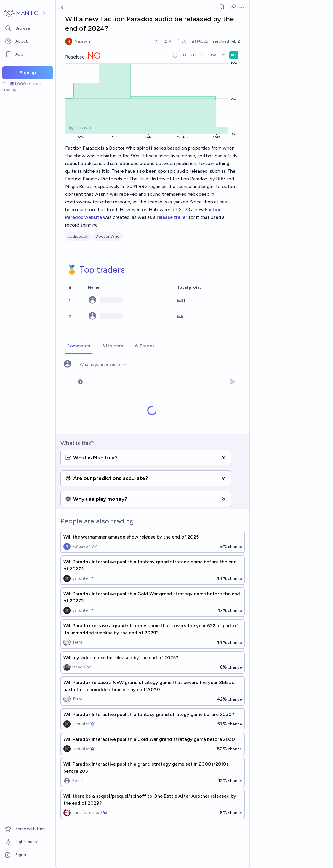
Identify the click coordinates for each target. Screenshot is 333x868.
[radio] (184, 55)
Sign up (28, 73)
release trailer (172, 217)
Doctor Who (108, 236)
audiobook (78, 236)
